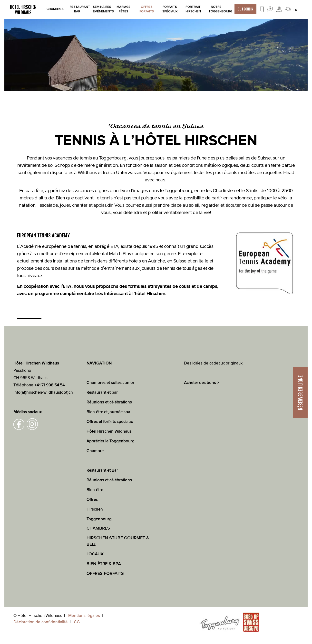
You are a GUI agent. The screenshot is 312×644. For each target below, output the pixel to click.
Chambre (95, 451)
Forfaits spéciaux (170, 9)
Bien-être (95, 490)
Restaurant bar (77, 9)
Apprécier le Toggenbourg (111, 441)
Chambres (54, 9)
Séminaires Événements (100, 9)
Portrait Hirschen (193, 9)
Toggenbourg (99, 519)
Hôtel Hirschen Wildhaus (109, 431)
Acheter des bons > (202, 383)
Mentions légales (84, 616)
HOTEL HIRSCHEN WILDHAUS (23, 10)
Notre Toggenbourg (216, 9)
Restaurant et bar (102, 392)
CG (77, 622)
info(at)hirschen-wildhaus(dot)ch (43, 392)
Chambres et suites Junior (110, 383)
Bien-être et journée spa (108, 412)
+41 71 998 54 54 (50, 385)
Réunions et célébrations (109, 402)
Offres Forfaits (147, 9)
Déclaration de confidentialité (41, 622)
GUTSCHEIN (245, 9)
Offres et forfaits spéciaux (110, 422)
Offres (92, 500)
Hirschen (95, 509)
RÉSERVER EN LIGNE (301, 393)
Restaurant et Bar (102, 470)
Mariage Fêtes (123, 9)
